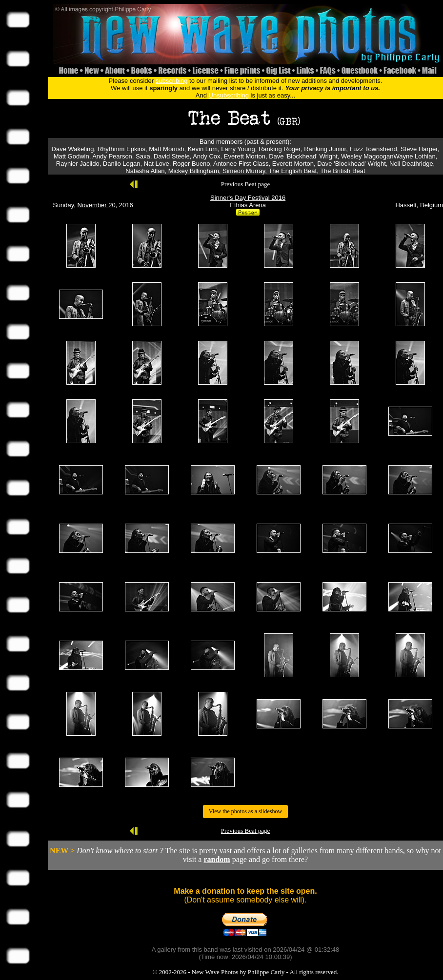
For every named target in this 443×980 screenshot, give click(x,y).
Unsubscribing (229, 95)
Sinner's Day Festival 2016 (248, 198)
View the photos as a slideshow (245, 811)
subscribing (172, 81)
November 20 (97, 205)
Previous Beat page (245, 184)
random (217, 859)
